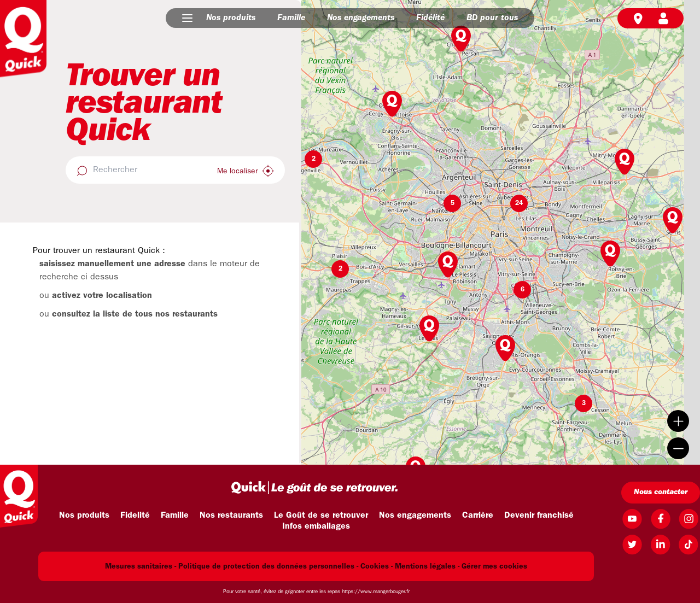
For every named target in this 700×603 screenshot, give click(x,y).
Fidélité (430, 18)
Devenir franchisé (539, 516)
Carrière (478, 516)
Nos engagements (361, 18)
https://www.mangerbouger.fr (376, 592)
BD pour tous (492, 18)
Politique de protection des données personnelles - (268, 567)
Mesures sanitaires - (141, 567)
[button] (187, 18)
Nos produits (231, 18)
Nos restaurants (231, 516)
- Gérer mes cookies (492, 567)
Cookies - (377, 567)
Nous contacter (661, 492)
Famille (291, 18)
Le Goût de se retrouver (321, 516)
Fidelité (135, 516)
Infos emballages (316, 526)
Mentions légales (425, 567)
